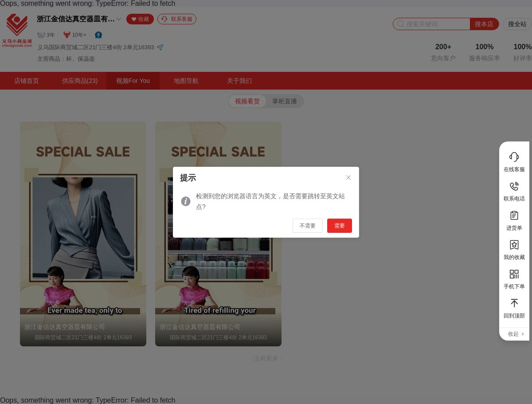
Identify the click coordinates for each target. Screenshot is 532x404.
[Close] (348, 178)
